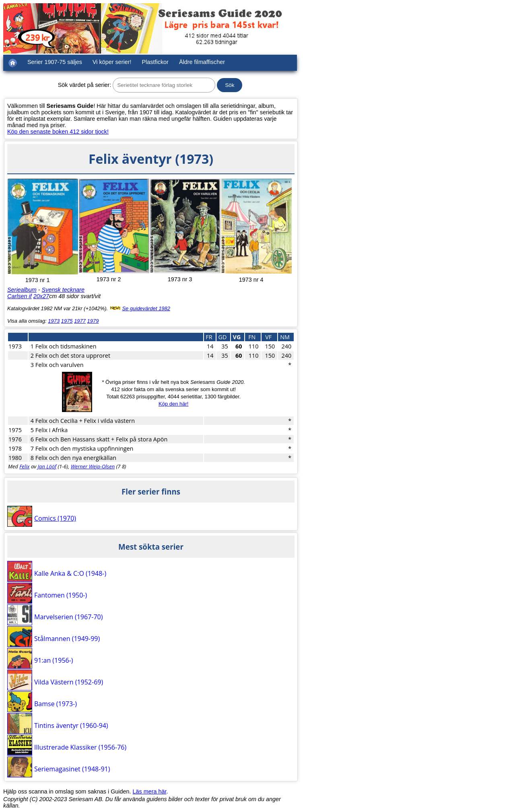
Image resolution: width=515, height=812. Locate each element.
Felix (24, 466)
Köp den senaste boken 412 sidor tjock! (58, 132)
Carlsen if (20, 296)
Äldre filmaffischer (202, 62)
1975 (67, 321)
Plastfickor (155, 62)
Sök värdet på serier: (85, 85)
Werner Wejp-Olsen (93, 466)
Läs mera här (150, 791)
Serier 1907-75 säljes (55, 62)
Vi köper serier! (112, 62)
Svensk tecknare (63, 290)
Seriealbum (22, 290)
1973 (54, 321)
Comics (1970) (55, 518)
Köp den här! (173, 404)
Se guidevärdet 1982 (146, 308)
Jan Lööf (47, 466)
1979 (93, 321)
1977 (80, 321)
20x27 (41, 296)
